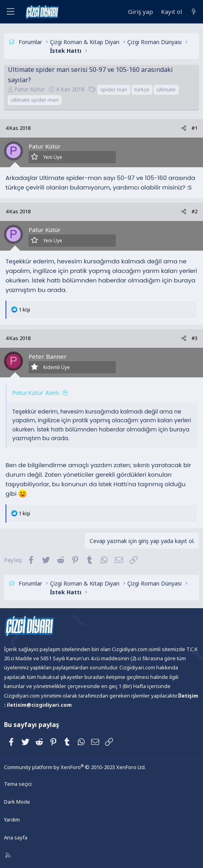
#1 (194, 128)
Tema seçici (18, 784)
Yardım (12, 820)
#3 (194, 338)
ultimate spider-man (35, 100)
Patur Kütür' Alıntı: (36, 393)
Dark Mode (17, 802)
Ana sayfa (16, 837)
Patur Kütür (29, 89)
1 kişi (24, 309)
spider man (114, 89)
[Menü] (10, 12)
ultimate (166, 89)
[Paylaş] (184, 128)
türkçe (142, 89)
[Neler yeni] (194, 12)
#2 (194, 211)
